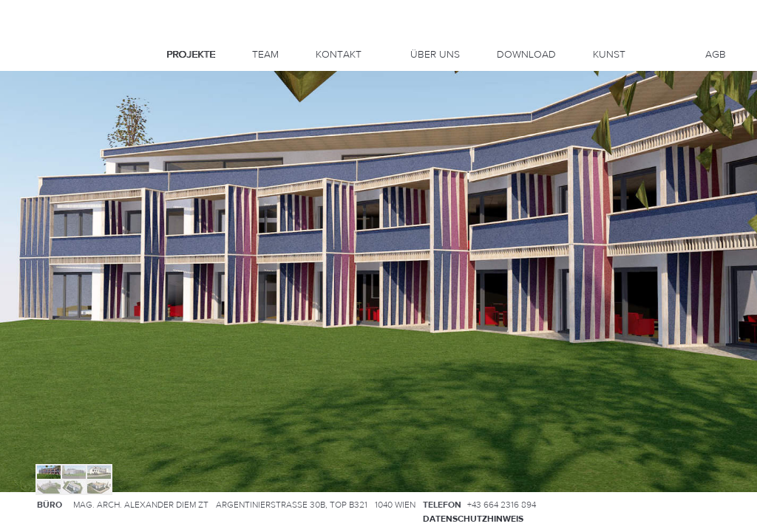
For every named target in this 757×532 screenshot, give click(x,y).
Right (50, 129)
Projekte (191, 55)
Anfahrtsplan (686, 504)
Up (41, 112)
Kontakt (339, 55)
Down (41, 146)
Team (265, 55)
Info (41, 89)
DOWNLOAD (526, 55)
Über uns (435, 55)
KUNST (609, 55)
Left (33, 129)
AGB (716, 55)
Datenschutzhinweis (473, 519)
